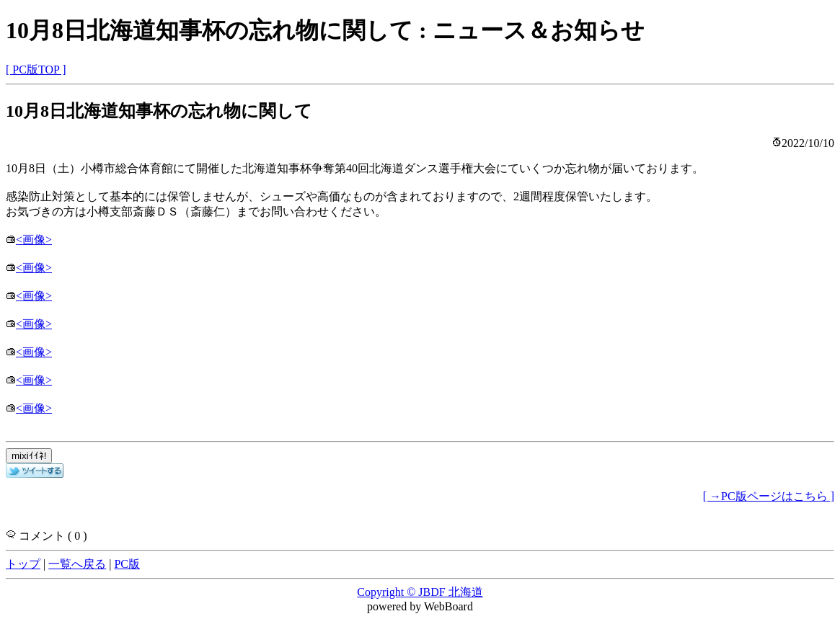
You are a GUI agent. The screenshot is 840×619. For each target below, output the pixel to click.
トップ (23, 564)
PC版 (127, 564)
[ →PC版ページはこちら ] (769, 496)
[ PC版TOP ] (36, 70)
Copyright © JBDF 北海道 (420, 592)
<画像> (29, 240)
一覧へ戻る (77, 564)
